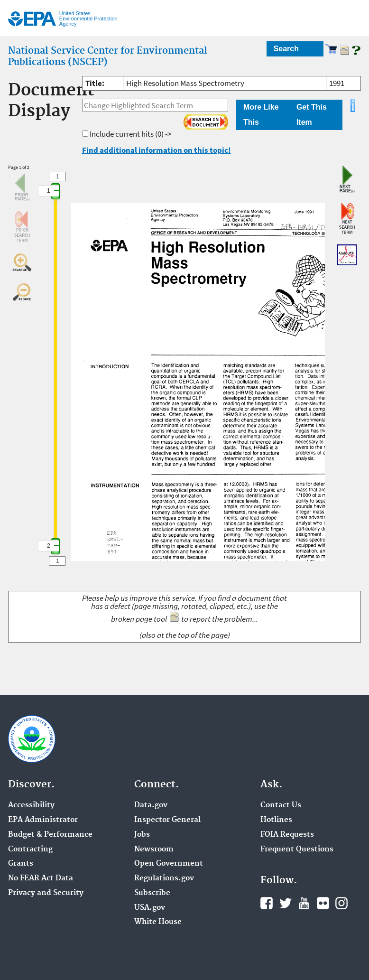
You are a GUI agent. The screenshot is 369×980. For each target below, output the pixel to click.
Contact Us (281, 805)
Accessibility (31, 805)
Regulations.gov (164, 878)
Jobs (142, 835)
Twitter (286, 903)
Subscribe (152, 893)
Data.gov (151, 805)
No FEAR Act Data (41, 878)
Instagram (341, 903)
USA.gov (150, 908)
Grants (21, 864)
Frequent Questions (297, 849)
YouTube (304, 903)
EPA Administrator (43, 820)
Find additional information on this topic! (157, 150)
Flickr (323, 903)
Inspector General (167, 820)
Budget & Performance (50, 835)
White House (158, 922)
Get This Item (312, 115)
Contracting (30, 849)
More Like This (261, 115)
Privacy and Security (46, 893)
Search (286, 49)
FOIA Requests (287, 835)
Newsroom (154, 849)
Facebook (267, 903)
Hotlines (276, 820)
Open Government (169, 864)
